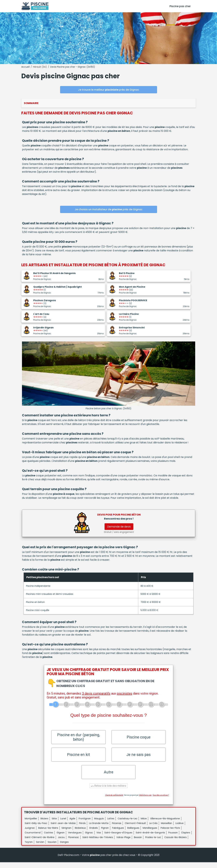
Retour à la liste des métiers (109, 792)
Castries (49, 838)
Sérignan (66, 834)
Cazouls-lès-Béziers (175, 843)
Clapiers (186, 838)
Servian (40, 848)
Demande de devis (119, 527)
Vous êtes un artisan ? (161, 801)
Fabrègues (118, 834)
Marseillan (167, 829)
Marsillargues (150, 834)
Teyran (29, 848)
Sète (54, 824)
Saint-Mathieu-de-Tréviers (98, 843)
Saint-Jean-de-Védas (63, 829)
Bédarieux (80, 834)
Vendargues (75, 838)
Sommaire (31, 103)
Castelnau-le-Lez (127, 824)
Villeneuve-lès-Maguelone (165, 824)
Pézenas (117, 829)
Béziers (44, 824)
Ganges (64, 848)
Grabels (93, 834)
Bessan (138, 843)
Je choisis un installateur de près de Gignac (109, 209)
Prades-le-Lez (153, 843)
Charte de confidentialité (114, 801)
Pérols (82, 829)
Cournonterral (33, 838)
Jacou (61, 843)
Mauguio (99, 824)
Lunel (63, 824)
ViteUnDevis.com (145, 801)
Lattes (111, 824)
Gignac (89, 838)
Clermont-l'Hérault (135, 829)
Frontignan (85, 824)
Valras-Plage (123, 843)
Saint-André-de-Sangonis (150, 838)
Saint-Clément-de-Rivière (40, 843)
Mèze (144, 824)
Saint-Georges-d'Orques (118, 838)
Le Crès (153, 829)
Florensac (74, 843)
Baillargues (133, 834)
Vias (99, 838)
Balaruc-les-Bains (48, 834)
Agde (72, 824)
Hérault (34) (40, 67)
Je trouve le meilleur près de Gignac (109, 90)
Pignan (105, 834)
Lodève (180, 829)
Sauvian (52, 848)
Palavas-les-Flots (170, 834)
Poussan (173, 838)
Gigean (61, 838)
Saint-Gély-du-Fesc (36, 829)
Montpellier (31, 824)
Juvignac (30, 834)
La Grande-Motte (99, 829)
